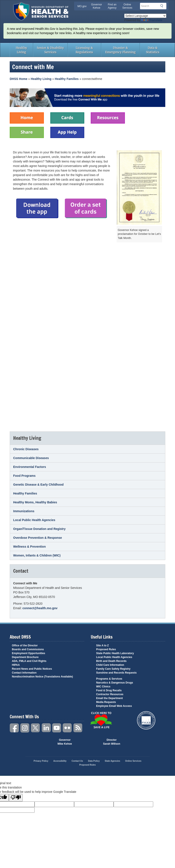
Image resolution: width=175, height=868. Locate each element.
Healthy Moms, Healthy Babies (35, 502)
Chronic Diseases (26, 449)
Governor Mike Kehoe (65, 742)
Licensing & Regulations (84, 50)
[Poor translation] (16, 798)
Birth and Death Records (111, 661)
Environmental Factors (30, 467)
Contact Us (77, 761)
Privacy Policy (41, 761)
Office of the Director (25, 645)
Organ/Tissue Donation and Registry (39, 529)
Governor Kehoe (97, 6)
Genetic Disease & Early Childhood (38, 485)
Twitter (36, 728)
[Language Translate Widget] (145, 16)
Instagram (25, 728)
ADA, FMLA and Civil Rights (29, 661)
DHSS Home (19, 79)
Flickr (67, 728)
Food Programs (24, 476)
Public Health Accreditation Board (146, 720)
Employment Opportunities (29, 653)
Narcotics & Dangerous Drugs (115, 683)
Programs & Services (109, 679)
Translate (152, 20)
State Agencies (112, 761)
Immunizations (24, 511)
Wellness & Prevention (29, 547)
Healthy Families (67, 79)
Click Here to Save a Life (101, 720)
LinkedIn (46, 728)
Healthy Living (21, 50)
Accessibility (60, 761)
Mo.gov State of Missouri (87, 742)
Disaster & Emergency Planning (120, 50)
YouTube (57, 728)
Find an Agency (112, 6)
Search (163, 6)
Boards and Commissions (28, 649)
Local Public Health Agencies (34, 520)
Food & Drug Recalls (109, 690)
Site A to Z (102, 645)
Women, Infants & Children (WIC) (37, 555)
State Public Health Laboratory (115, 653)
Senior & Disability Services (50, 50)
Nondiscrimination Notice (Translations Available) (42, 677)
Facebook (14, 728)
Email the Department (109, 698)
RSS (78, 728)
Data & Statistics (153, 50)
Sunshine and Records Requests (116, 673)
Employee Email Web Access (114, 706)
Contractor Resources (110, 694)
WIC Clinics (103, 687)
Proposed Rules (106, 649)
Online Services (127, 6)
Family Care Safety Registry (113, 669)
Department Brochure (25, 657)
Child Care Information (110, 665)
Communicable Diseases (31, 458)
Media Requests (106, 702)
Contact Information (24, 673)
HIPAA (16, 665)
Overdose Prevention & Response (38, 538)
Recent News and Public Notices (32, 669)
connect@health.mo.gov (40, 608)
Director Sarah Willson (112, 742)
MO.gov (82, 6)
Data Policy (94, 761)
